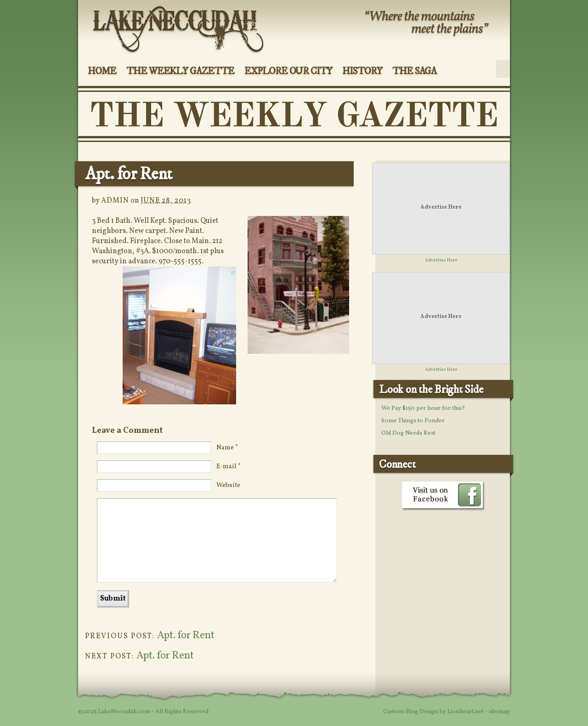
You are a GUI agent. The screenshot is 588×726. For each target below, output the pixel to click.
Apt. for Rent (186, 636)
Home (102, 71)
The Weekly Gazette (180, 71)
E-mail (229, 467)
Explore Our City (288, 71)
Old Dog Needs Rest (408, 433)
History (362, 71)
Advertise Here (441, 207)
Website (228, 485)
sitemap (499, 712)
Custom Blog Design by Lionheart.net (434, 712)
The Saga (415, 71)
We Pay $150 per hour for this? (423, 408)
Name (227, 448)
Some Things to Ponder (413, 421)
